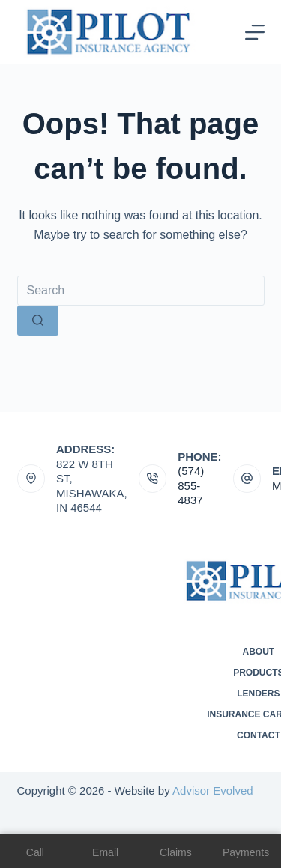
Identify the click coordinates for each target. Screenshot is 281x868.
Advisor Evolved (213, 790)
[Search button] (38, 321)
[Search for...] (141, 291)
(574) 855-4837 (191, 485)
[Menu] (255, 32)
